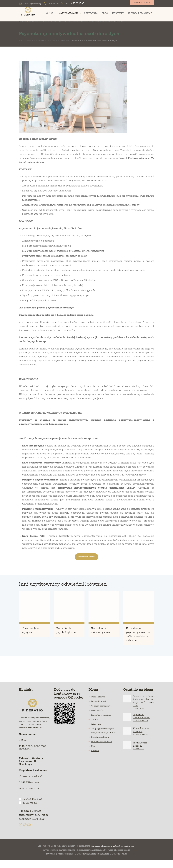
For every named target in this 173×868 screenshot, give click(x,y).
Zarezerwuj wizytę (140, 4)
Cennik (95, 724)
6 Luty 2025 (139, 717)
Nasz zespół (98, 715)
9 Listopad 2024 (141, 729)
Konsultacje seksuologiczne (104, 631)
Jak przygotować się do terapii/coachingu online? (105, 737)
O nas (50, 14)
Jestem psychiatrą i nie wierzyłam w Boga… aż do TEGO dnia (143, 707)
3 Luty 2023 (139, 759)
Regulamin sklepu (102, 746)
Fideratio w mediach (103, 720)
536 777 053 (59, 4)
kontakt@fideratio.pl (35, 4)
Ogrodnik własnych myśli (144, 724)
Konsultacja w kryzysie (33, 631)
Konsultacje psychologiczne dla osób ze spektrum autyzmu (138, 637)
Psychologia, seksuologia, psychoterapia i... (58, 41)
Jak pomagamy (69, 14)
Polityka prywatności (103, 751)
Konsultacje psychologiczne (68, 633)
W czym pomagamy (140, 14)
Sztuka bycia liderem (142, 754)
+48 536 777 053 (31, 811)
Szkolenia (91, 14)
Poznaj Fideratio (101, 706)
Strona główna (26, 41)
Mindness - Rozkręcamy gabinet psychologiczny (113, 854)
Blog (105, 14)
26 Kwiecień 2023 (142, 744)
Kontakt (118, 14)
